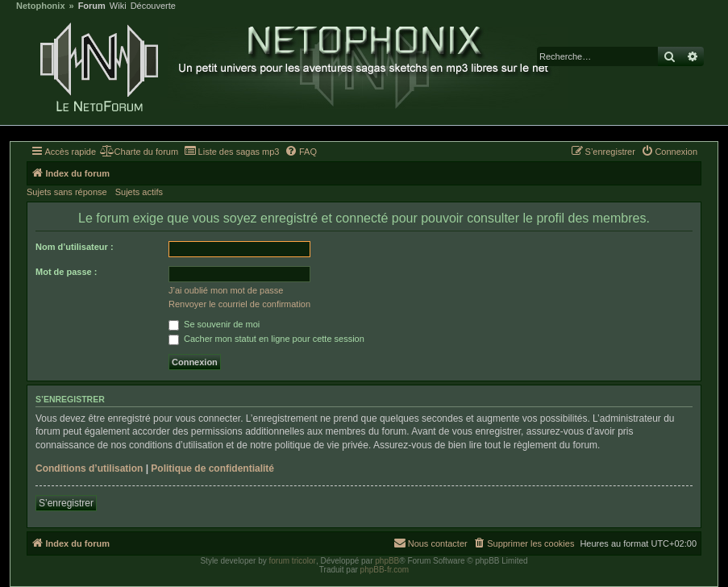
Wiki (118, 6)
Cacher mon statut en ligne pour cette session (266, 339)
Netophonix (41, 6)
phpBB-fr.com (385, 570)
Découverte (153, 6)
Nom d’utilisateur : (75, 247)
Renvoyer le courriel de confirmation (239, 304)
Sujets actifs (139, 192)
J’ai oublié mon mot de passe (226, 290)
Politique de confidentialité (212, 468)
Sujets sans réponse (67, 192)
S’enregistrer (66, 503)
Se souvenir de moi (214, 324)
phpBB (387, 561)
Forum (92, 6)
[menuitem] (139, 152)
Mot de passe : (66, 272)
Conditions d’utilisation (89, 468)
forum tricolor (293, 561)
